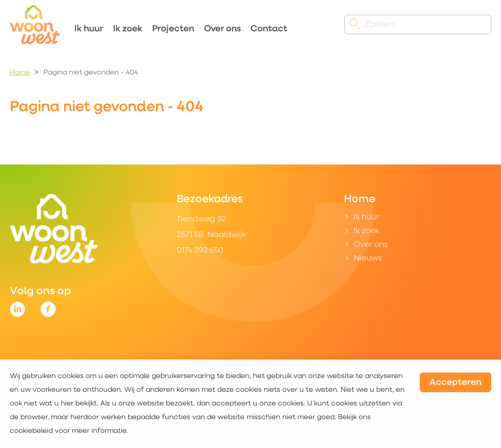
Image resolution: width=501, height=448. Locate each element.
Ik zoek (128, 29)
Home (20, 73)
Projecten (173, 29)
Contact (269, 29)
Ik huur (89, 29)
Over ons (222, 29)
